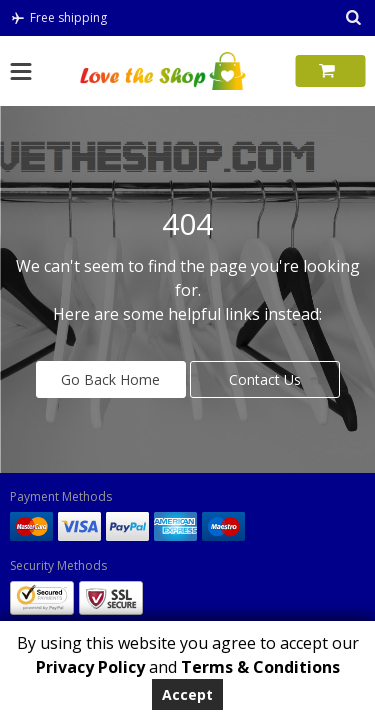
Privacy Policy (90, 667)
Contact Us (265, 379)
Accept (187, 694)
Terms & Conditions (260, 667)
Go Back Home (110, 379)
